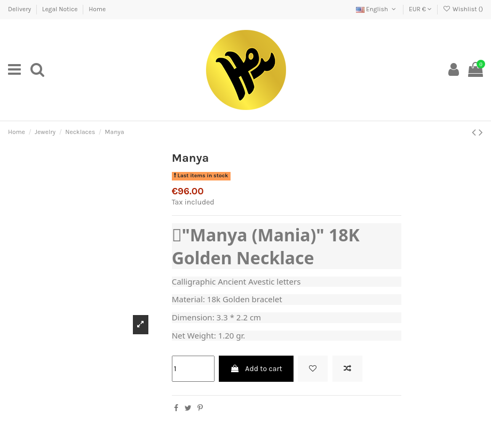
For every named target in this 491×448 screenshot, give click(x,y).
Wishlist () (463, 9)
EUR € (420, 9)
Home (97, 9)
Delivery (20, 9)
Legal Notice (61, 9)
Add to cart (256, 369)
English (377, 9)
